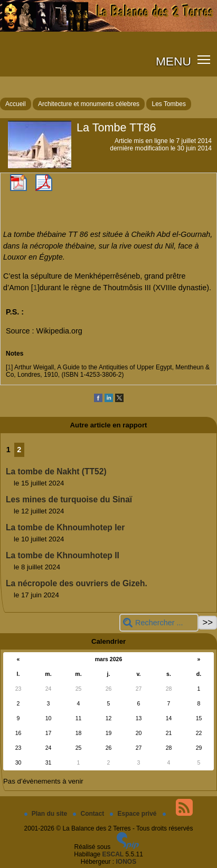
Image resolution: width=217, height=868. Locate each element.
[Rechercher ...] (159, 623)
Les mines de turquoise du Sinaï (69, 499)
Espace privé (134, 814)
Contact (89, 814)
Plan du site (47, 814)
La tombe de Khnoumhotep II (63, 555)
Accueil (16, 104)
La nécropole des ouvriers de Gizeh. (77, 583)
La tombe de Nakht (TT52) (56, 471)
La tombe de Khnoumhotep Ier (65, 527)
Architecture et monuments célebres (89, 104)
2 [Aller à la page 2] (19, 450)
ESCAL (113, 854)
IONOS (126, 862)
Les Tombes (168, 104)
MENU (173, 61)
